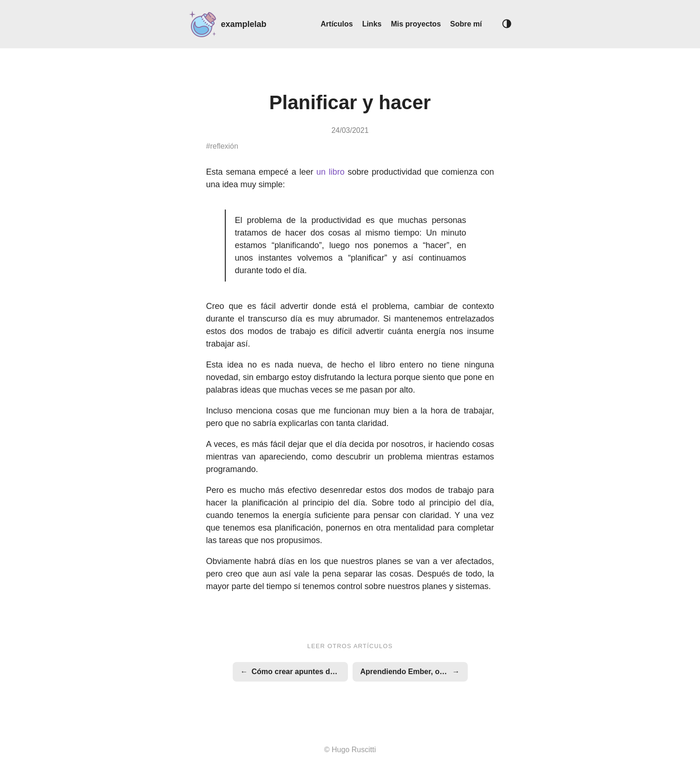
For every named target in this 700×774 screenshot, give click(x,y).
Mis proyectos (416, 24)
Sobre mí (466, 24)
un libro (330, 172)
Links (372, 24)
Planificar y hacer (350, 102)
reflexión (224, 146)
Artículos (337, 24)
